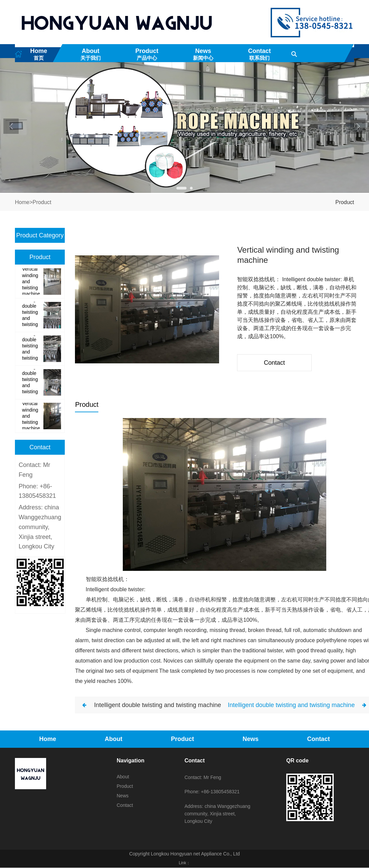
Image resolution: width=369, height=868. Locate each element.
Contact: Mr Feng (203, 781)
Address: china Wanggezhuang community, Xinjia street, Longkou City (40, 531)
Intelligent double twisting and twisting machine (157, 709)
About (91, 54)
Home (39, 54)
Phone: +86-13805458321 (212, 796)
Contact (259, 54)
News (203, 54)
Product (147, 54)
